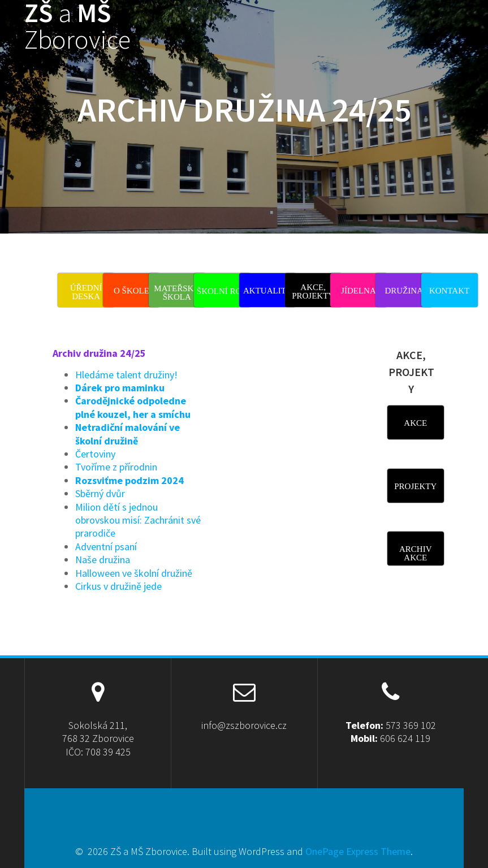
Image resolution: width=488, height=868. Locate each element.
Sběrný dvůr (100, 493)
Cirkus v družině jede (118, 586)
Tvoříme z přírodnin (116, 467)
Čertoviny (95, 454)
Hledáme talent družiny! (126, 375)
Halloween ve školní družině (134, 573)
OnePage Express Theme (358, 851)
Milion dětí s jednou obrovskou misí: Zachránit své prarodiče (138, 520)
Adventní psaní (106, 547)
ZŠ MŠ (77, 27)
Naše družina (103, 560)
